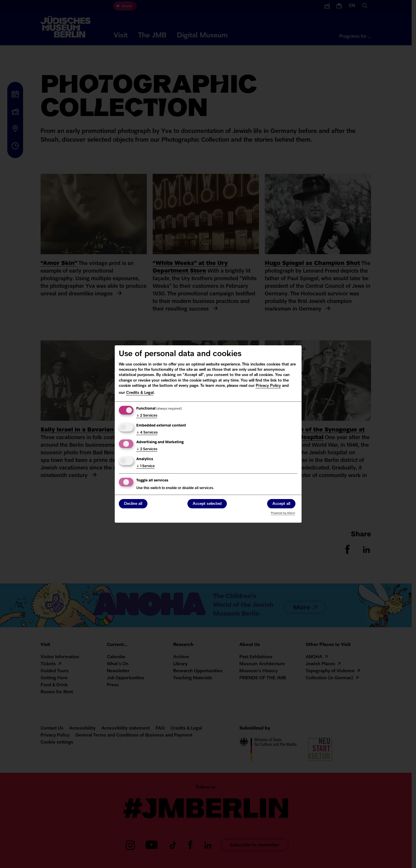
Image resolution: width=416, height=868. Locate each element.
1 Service (146, 466)
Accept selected (207, 504)
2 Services (147, 416)
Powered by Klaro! (283, 513)
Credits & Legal (140, 393)
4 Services (147, 433)
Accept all (281, 504)
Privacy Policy (268, 386)
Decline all (133, 504)
